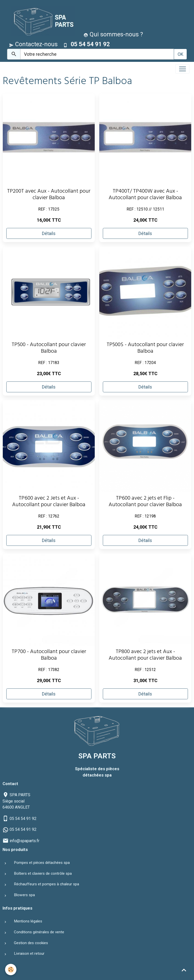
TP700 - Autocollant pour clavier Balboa (49, 656)
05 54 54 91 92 (23, 819)
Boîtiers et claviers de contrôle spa (43, 873)
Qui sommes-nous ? (113, 34)
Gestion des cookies (31, 943)
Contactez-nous (33, 44)
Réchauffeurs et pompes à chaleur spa (46, 884)
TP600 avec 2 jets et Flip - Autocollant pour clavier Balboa (145, 502)
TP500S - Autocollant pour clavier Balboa (145, 349)
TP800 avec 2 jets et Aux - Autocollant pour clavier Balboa (145, 656)
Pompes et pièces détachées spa (42, 863)
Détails (49, 233)
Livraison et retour (29, 953)
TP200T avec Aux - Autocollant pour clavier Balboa (49, 195)
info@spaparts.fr (25, 841)
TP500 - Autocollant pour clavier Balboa (49, 349)
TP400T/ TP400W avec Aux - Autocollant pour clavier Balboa (145, 195)
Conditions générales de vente (39, 932)
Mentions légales (28, 921)
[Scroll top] (184, 970)
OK (180, 54)
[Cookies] (11, 970)
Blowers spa (24, 895)
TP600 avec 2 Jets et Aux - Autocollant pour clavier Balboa (49, 502)
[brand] (42, 21)
